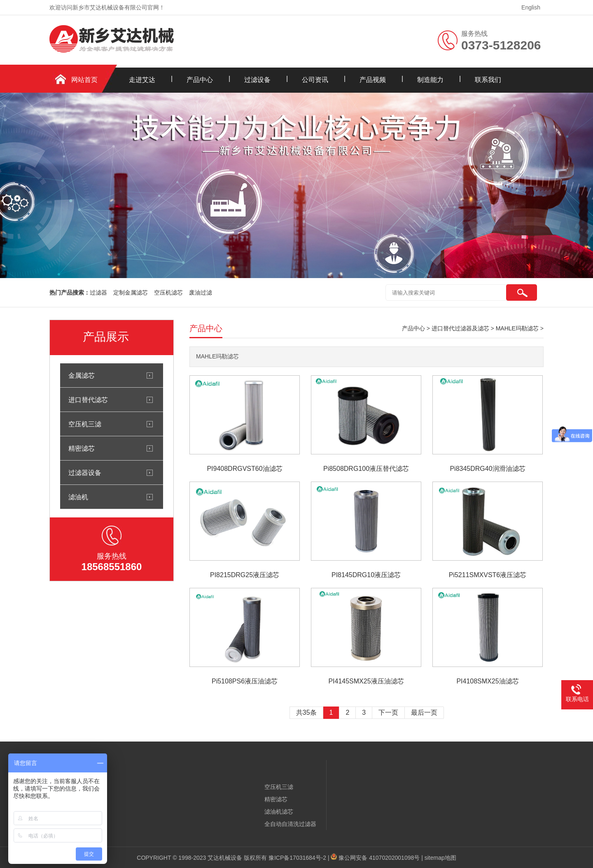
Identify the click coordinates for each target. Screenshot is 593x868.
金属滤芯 (82, 375)
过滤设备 (257, 80)
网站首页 (84, 80)
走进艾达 (142, 80)
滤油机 (78, 497)
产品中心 (200, 80)
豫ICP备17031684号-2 (297, 858)
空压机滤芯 (168, 292)
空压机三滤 (85, 424)
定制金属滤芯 (131, 292)
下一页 (388, 712)
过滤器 (98, 292)
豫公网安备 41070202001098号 (379, 858)
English (531, 7)
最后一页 (424, 712)
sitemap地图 (440, 858)
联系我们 (488, 80)
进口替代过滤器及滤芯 (460, 328)
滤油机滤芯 (279, 812)
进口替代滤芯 (88, 400)
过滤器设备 (85, 473)
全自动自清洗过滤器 (290, 824)
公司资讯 (315, 80)
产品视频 (373, 80)
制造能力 (430, 80)
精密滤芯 (82, 448)
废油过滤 (201, 292)
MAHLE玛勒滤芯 (517, 328)
